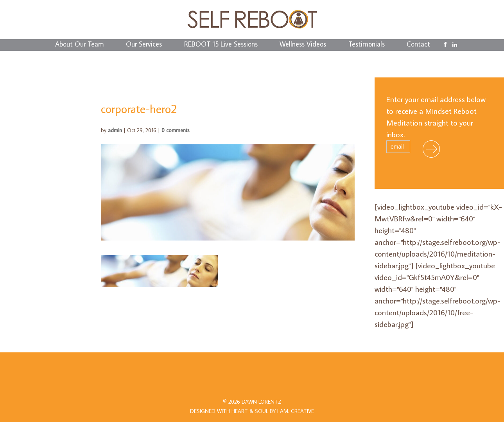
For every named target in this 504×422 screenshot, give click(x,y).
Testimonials (367, 45)
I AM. (296, 411)
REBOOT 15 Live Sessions (221, 45)
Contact (418, 45)
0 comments (176, 130)
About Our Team (80, 45)
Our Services (144, 45)
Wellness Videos (303, 45)
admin (115, 130)
